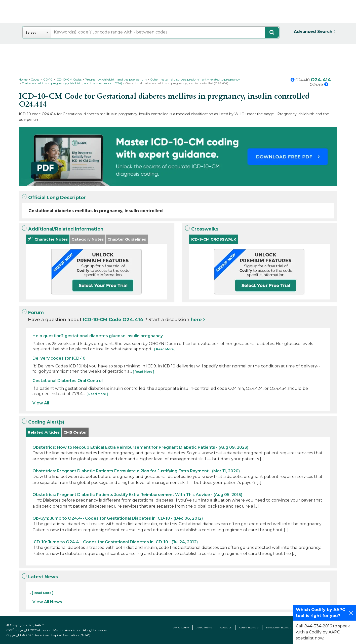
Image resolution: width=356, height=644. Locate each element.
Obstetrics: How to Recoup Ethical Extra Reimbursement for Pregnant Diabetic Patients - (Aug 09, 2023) (140, 447)
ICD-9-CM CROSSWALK (213, 239)
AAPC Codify (181, 628)
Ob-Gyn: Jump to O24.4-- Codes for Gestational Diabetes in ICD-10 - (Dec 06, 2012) (118, 518)
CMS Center (75, 432)
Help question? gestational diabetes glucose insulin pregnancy (98, 336)
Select (31, 33)
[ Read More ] (165, 349)
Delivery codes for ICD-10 (59, 358)
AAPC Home (204, 628)
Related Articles (44, 432)
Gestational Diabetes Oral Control (68, 381)
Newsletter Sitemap (279, 628)
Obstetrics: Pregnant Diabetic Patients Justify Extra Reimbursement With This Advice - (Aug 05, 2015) (137, 495)
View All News (47, 602)
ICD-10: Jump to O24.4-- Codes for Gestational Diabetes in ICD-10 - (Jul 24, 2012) (115, 542)
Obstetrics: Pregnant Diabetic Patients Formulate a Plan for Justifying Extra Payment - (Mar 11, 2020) (136, 471)
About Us (226, 628)
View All (41, 403)
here (196, 320)
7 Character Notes (48, 239)
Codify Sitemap (249, 628)
